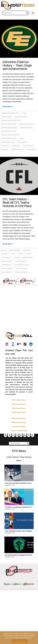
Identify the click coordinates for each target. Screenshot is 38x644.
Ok (14, 641)
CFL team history (6, 258)
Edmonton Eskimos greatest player (11, 120)
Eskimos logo (5, 146)
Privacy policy (22, 641)
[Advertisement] (19, 309)
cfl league (4, 254)
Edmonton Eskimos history (9, 124)
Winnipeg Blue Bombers (22, 272)
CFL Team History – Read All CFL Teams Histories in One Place (17, 203)
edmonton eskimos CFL (21, 117)
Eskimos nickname (28, 146)
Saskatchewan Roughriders (22, 265)
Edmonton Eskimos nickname (9, 128)
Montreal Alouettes (21, 261)
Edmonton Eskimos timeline (9, 139)
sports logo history (7, 269)
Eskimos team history (18, 150)
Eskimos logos (16, 146)
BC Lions (4, 250)
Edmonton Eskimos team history (10, 135)
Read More (8, 107)
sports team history (21, 269)
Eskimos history (22, 142)
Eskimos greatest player (8, 142)
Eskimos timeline (31, 150)
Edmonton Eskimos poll (27, 128)
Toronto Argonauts (7, 272)
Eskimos (22, 139)
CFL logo (13, 254)
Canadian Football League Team (10, 113)
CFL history (26, 250)
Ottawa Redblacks (6, 265)
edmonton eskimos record (9, 131)
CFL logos (21, 254)
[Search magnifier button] (28, 443)
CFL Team (24, 113)
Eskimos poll (5, 150)
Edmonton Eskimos (6, 117)
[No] (35, 638)
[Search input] (18, 443)
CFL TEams (16, 258)
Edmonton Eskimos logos (26, 124)
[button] (33, 13)
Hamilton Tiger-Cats (7, 261)
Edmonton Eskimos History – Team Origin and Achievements (17, 65)
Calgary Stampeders (15, 250)
